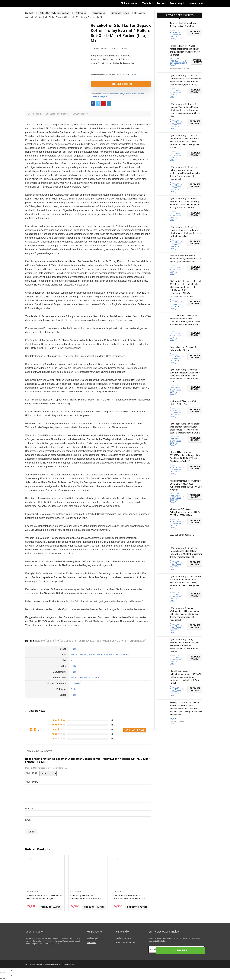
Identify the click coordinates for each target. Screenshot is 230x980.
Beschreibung (35, 115)
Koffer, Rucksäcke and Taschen (54, 13)
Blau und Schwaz (79, 656)
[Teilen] (4, 972)
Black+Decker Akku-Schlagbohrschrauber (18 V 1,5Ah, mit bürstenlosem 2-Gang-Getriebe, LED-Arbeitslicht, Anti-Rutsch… (186, 677)
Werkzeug (176, 3)
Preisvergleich (93, 940)
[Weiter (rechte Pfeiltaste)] (4, 974)
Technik (147, 3)
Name (29, 810)
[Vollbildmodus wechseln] (7, 972)
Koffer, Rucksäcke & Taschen (85, 679)
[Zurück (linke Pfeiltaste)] (1, 974)
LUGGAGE (76, 685)
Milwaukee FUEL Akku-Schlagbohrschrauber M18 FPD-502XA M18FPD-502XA (185, 512)
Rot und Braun (95, 656)
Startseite (30, 13)
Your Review (32, 783)
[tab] (35, 115)
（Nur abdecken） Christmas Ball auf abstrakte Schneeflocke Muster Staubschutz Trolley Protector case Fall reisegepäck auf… (186, 583)
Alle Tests (91, 944)
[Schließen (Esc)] (1, 972)
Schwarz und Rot (121, 656)
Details (133, 75)
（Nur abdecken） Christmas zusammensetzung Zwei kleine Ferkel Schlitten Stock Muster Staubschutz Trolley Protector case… (185, 376)
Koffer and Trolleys (120, 13)
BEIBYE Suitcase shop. (177, 723)
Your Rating (31, 774)
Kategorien (81, 13)
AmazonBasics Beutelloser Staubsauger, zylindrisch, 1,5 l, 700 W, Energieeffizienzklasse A (186, 259)
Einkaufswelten (130, 3)
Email (29, 821)
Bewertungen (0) (85, 115)
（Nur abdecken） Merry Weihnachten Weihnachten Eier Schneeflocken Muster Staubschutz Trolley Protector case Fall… (185, 646)
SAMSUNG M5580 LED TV (182, 535)
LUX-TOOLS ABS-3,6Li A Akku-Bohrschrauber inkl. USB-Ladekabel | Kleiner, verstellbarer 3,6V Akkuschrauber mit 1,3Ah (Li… (185, 322)
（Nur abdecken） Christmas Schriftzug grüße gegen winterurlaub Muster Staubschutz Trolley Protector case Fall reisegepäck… (186, 173)
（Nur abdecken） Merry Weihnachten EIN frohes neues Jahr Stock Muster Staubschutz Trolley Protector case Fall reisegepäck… (185, 614)
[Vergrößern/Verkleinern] (10, 972)
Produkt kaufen (108, 84)
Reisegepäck (99, 13)
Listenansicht (195, 3)
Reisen (161, 3)
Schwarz (108, 656)
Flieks (74, 650)
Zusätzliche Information (59, 115)
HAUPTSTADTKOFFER (179, 69)
